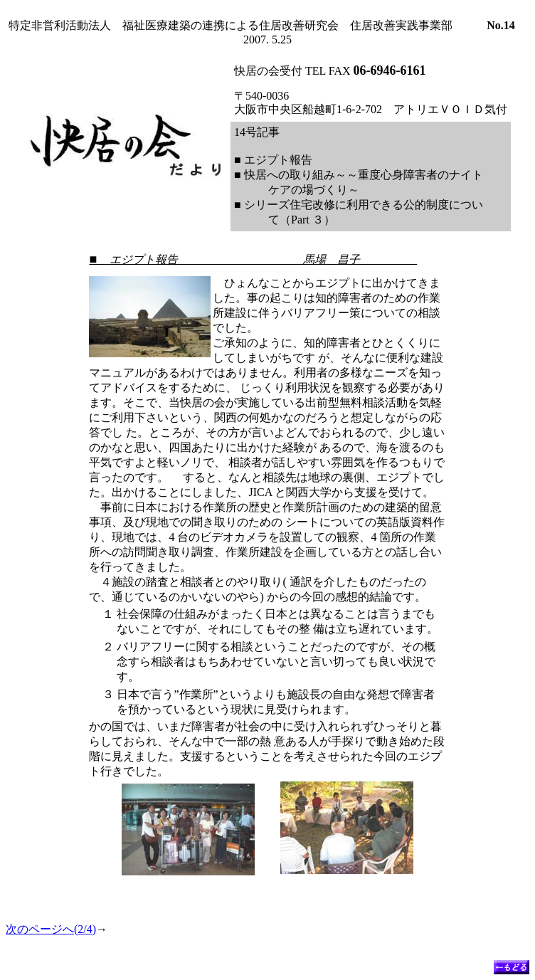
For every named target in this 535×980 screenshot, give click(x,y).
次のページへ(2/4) (51, 929)
